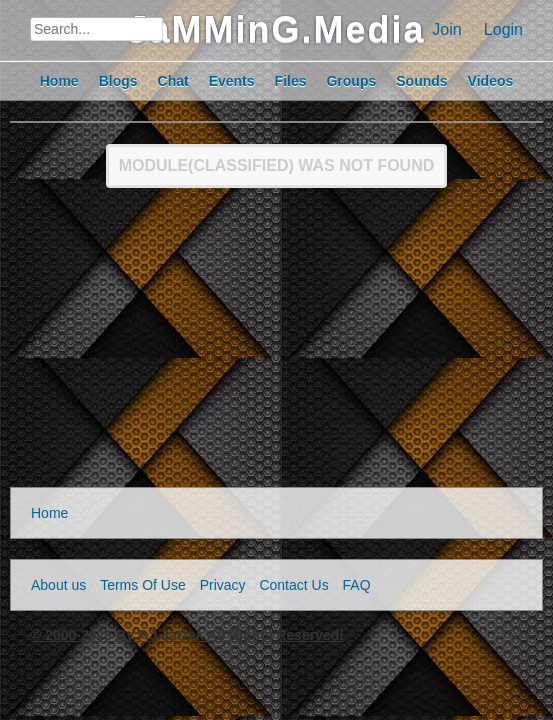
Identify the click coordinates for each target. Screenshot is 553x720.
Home (49, 513)
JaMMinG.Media (276, 29)
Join (446, 29)
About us (58, 585)
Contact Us (293, 585)
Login (503, 29)
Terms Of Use (143, 585)
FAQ (357, 585)
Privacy (223, 585)
